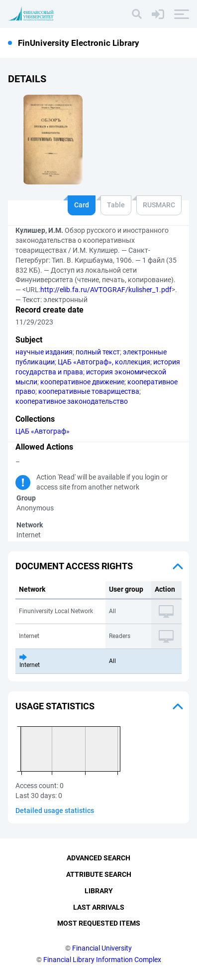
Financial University (102, 948)
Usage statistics (55, 706)
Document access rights (74, 566)
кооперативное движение (82, 382)
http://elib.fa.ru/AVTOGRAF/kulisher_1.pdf (106, 290)
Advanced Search (98, 858)
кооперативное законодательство (72, 401)
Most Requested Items (99, 923)
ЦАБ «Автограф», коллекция (104, 362)
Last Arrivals (99, 907)
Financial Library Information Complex (102, 960)
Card (82, 205)
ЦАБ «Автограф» (43, 431)
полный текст (98, 352)
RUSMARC (159, 205)
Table (116, 205)
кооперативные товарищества (89, 391)
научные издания (44, 352)
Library (99, 891)
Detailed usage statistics (55, 811)
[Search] (137, 14)
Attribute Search (99, 874)
